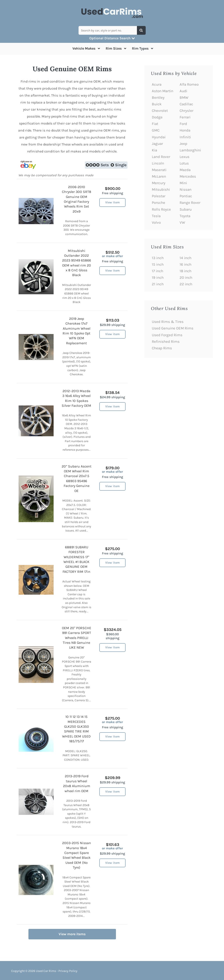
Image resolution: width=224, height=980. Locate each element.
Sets (97, 165)
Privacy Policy (68, 971)
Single (119, 165)
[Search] (141, 30)
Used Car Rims (46, 971)
